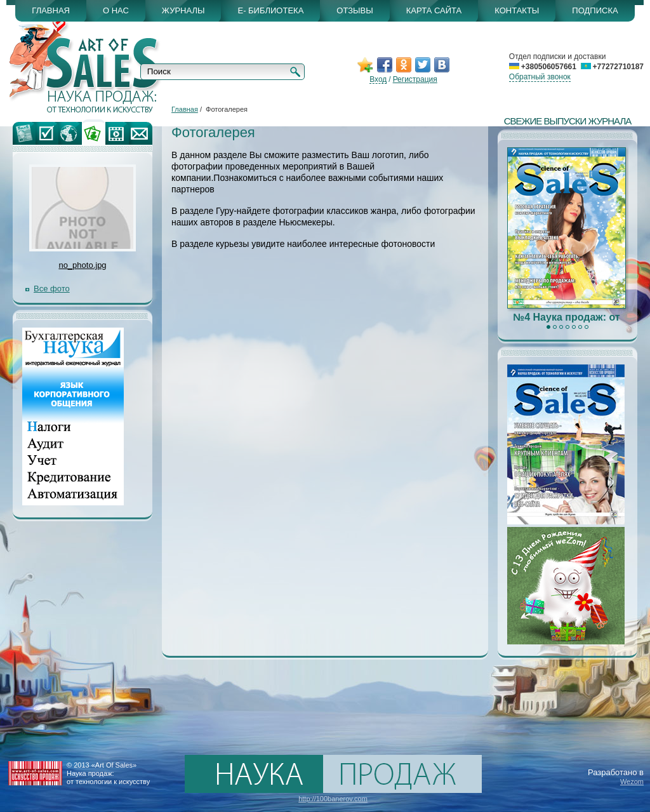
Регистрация (415, 79)
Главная (185, 109)
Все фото (52, 289)
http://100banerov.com (333, 799)
